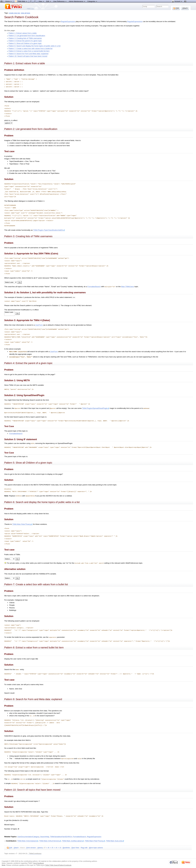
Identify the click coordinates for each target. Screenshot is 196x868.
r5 (52, 846)
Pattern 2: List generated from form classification (27, 36)
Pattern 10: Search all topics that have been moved (28, 56)
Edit (49, 1)
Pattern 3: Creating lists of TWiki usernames (25, 38)
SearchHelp (45, 835)
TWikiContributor (35, 852)
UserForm (39, 325)
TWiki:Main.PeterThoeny (22, 523)
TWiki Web (21, 1)
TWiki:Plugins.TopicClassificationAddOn (49, 230)
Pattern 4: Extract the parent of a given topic (25, 41)
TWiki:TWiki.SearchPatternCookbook (58, 864)
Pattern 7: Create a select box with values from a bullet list (30, 49)
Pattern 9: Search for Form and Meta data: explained (28, 54)
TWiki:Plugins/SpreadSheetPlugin (96, 408)
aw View (75, 846)
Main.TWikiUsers (128, 287)
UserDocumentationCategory (28, 835)
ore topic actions (96, 846)
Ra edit (84, 846)
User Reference (60, 1)
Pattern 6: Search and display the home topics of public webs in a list (34, 46)
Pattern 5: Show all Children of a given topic (25, 43)
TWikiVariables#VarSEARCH (61, 835)
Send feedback (38, 862)
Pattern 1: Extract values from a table (22, 33)
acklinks (66, 846)
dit (9, 846)
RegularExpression (68, 21)
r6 (48, 846)
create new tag (14, 13)
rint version (31, 846)
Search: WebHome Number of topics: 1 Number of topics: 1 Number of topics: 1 (9, 558)
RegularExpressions (135, 21)
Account (177, 1)
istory (40, 846)
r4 (56, 846)
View (41, 1)
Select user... (10, 312)
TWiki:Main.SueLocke (115, 839)
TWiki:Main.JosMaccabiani (73, 839)
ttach (16, 846)
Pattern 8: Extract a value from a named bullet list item (29, 51)
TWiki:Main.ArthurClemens (50, 839)
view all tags (25, 13)
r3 (60, 846)
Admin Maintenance (77, 1)
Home (9, 1)
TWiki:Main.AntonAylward (28, 839)
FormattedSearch (94, 287)
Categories (92, 1)
